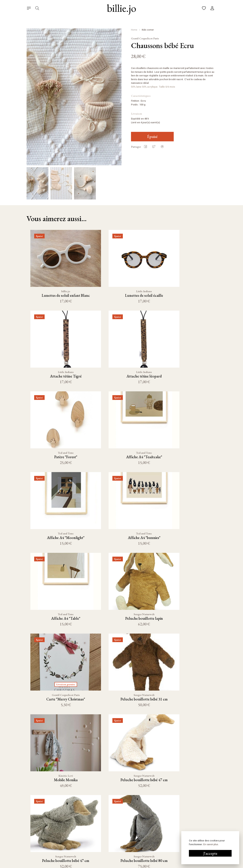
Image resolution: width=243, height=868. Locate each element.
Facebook (155, 825)
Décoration (82, 831)
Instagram (156, 819)
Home (134, 30)
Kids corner (148, 30)
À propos (116, 831)
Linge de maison (85, 837)
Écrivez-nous (193, 819)
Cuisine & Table (84, 818)
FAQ (114, 837)
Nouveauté (82, 824)
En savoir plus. (211, 844)
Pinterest (155, 832)
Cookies (148, 865)
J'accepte (210, 853)
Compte (116, 824)
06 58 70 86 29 (194, 825)
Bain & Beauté (83, 849)
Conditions (133, 865)
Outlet (79, 855)
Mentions (118, 865)
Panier (115, 818)
